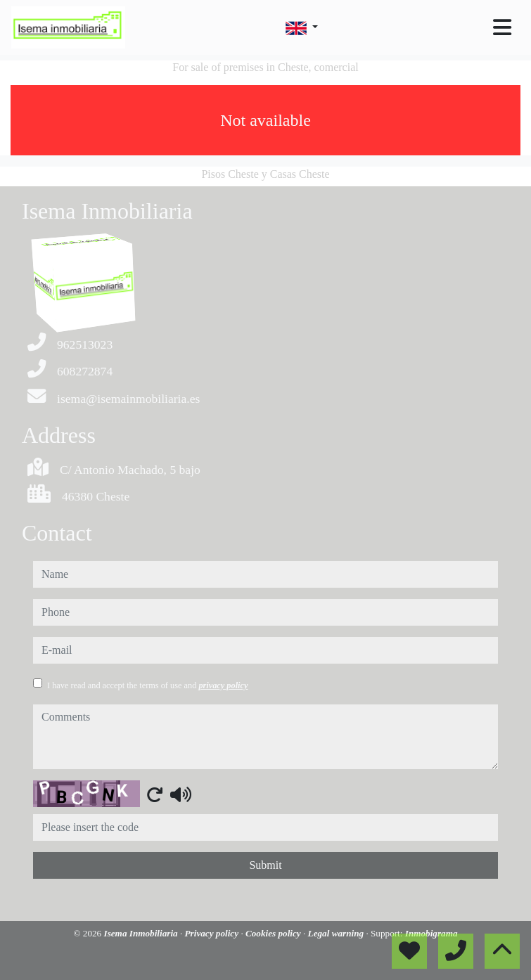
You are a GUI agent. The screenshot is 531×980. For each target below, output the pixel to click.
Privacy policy (213, 933)
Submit (265, 865)
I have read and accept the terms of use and (147, 685)
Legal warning (337, 933)
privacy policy (223, 685)
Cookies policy (274, 933)
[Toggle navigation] (502, 27)
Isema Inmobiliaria (142, 933)
